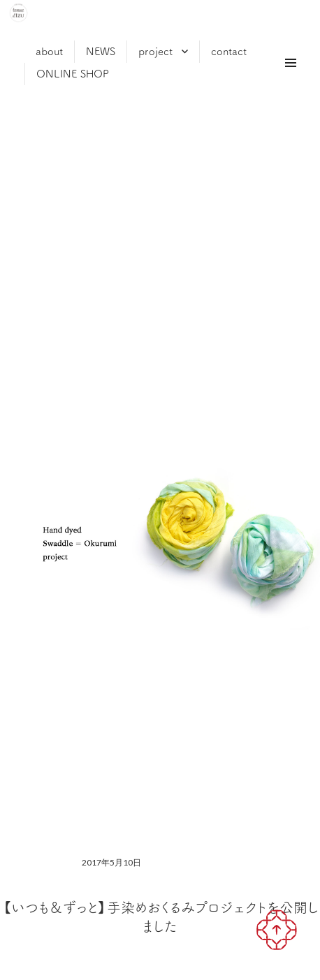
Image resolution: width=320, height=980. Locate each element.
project (155, 51)
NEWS (101, 51)
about (49, 51)
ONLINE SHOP (73, 74)
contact (229, 51)
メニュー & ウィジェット (290, 79)
